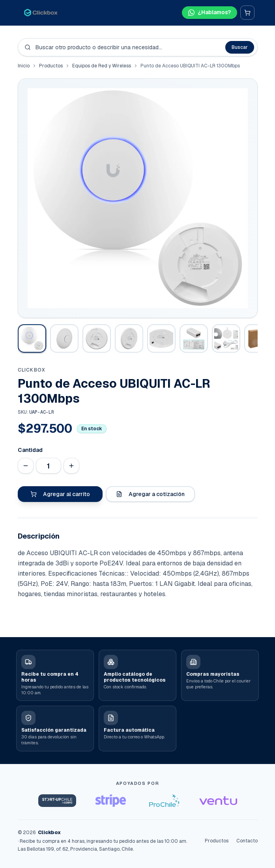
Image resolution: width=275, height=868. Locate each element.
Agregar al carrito (60, 494)
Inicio (24, 66)
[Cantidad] (49, 466)
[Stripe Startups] (111, 801)
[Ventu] (218, 801)
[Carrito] (247, 13)
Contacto (247, 841)
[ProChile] (165, 801)
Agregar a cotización (150, 494)
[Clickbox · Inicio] (41, 13)
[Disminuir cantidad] (26, 466)
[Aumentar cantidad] (71, 466)
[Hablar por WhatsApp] (210, 13)
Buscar (240, 47)
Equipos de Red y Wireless (102, 66)
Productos (51, 66)
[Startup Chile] (57, 801)
